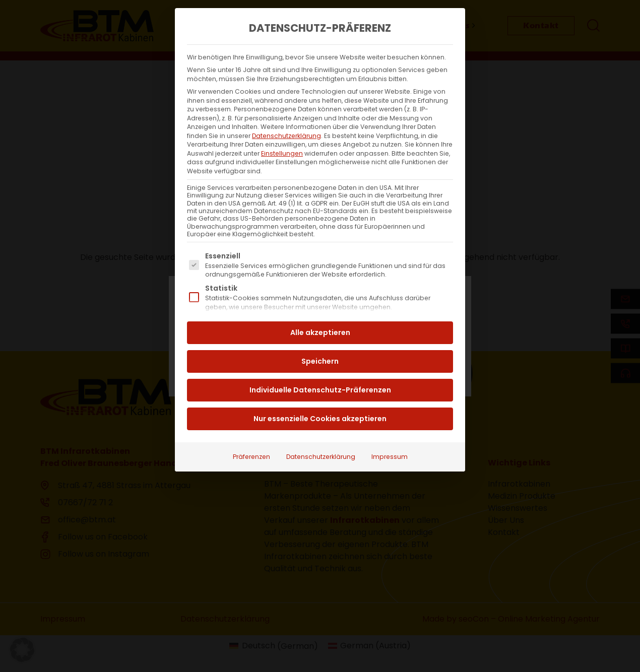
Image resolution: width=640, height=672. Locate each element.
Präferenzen (251, 435)
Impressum (390, 435)
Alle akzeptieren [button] (320, 311)
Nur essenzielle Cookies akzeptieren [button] (320, 397)
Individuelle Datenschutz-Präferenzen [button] (320, 369)
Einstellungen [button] (282, 132)
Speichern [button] (320, 340)
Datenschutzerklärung (286, 115)
